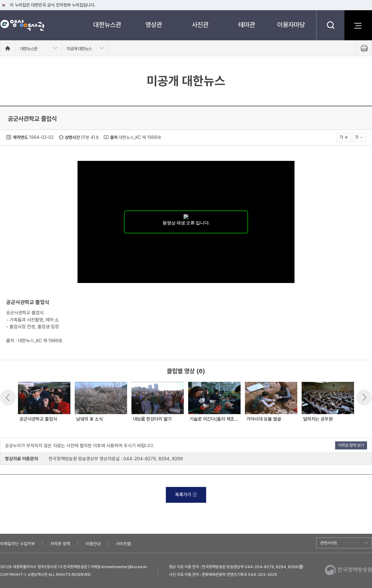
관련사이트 (329, 543)
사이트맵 (123, 544)
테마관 (247, 25)
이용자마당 (291, 25)
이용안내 (93, 544)
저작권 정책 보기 (351, 445)
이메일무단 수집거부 (17, 544)
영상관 (154, 25)
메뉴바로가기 (0, 0)
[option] (44, 402)
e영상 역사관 (22, 25)
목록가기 (186, 495)
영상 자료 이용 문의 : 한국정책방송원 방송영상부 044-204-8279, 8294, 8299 (233, 567)
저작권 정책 (60, 544)
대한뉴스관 (107, 25)
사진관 (200, 25)
